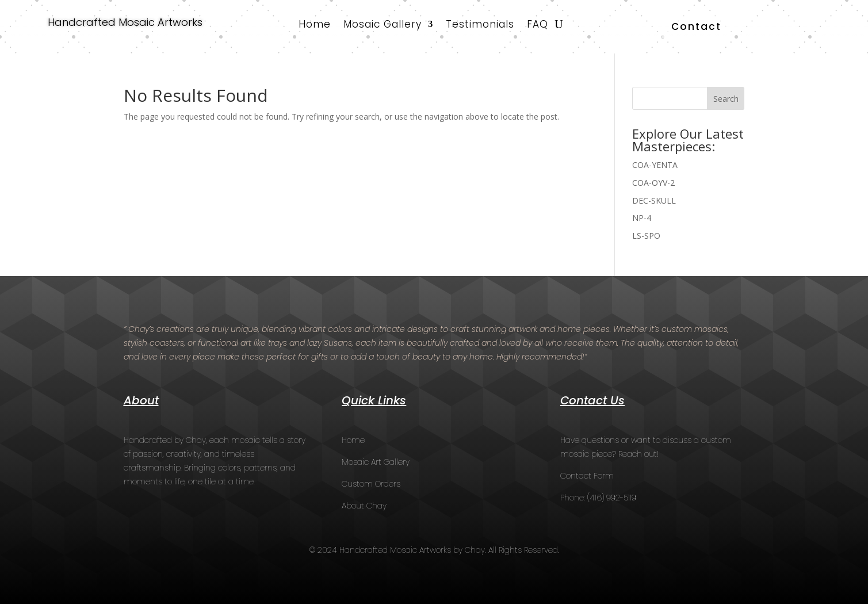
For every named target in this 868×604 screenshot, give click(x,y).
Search (726, 99)
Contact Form (587, 476)
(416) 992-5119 (612, 498)
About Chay (364, 506)
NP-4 (642, 218)
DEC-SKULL (654, 200)
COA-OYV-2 (653, 183)
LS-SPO (646, 236)
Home (315, 26)
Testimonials (480, 26)
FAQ (538, 26)
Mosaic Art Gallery (376, 462)
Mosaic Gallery (383, 26)
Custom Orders (371, 484)
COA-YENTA (655, 165)
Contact (696, 26)
